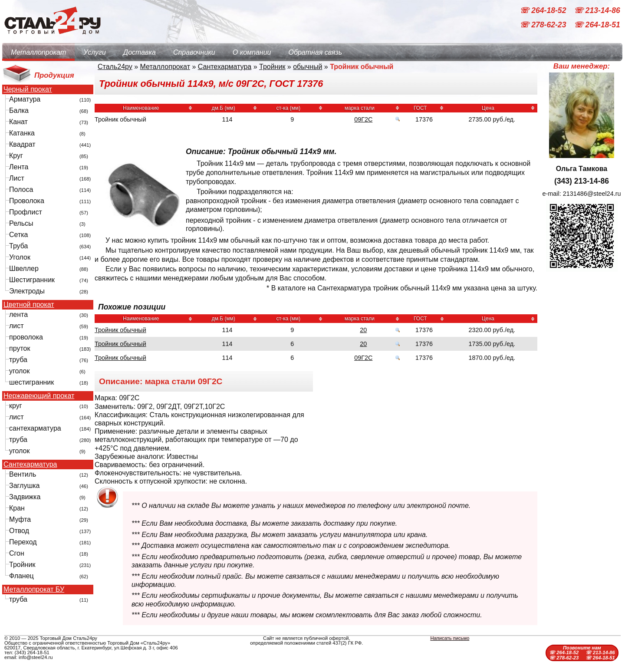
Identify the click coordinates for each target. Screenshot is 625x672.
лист (16, 326)
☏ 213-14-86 (597, 10)
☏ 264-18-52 (544, 10)
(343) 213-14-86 (582, 181)
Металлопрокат (38, 52)
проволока (26, 337)
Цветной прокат (29, 305)
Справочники (194, 52)
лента (18, 315)
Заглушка (24, 486)
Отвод (19, 531)
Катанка (22, 133)
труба (18, 360)
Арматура (25, 99)
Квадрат (22, 144)
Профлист (26, 212)
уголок (19, 371)
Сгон (17, 553)
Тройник (22, 565)
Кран (17, 508)
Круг (16, 156)
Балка (19, 110)
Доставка (140, 52)
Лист (17, 178)
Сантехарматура (30, 464)
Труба (18, 246)
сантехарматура (35, 428)
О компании (252, 52)
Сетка (19, 235)
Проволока (27, 201)
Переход (23, 542)
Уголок (20, 257)
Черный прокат (28, 89)
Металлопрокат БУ (34, 590)
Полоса (21, 189)
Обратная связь (315, 52)
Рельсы (21, 223)
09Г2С (363, 119)
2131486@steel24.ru (592, 194)
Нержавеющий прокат (39, 396)
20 (363, 330)
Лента (19, 167)
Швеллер (24, 268)
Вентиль (23, 474)
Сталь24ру (115, 67)
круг (16, 406)
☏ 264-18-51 (597, 25)
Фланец (21, 576)
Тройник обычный (120, 330)
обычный (308, 67)
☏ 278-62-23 (544, 25)
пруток (20, 348)
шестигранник (31, 382)
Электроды (27, 291)
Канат (18, 122)
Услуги (95, 52)
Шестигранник (32, 280)
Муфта (20, 519)
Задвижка (25, 497)
